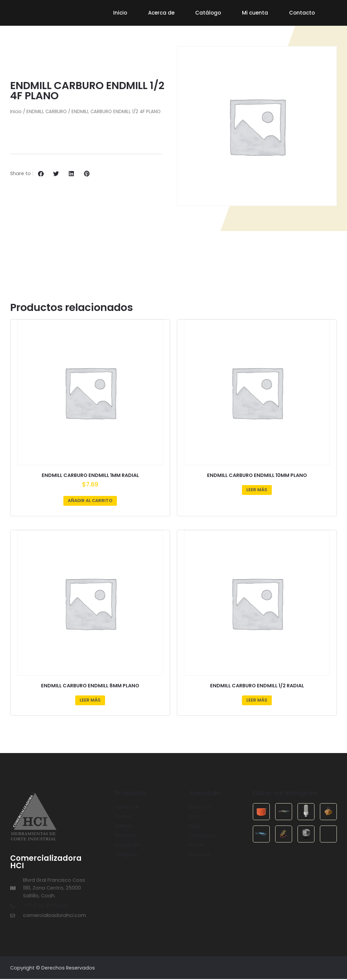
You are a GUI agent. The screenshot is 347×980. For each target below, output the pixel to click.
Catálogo (208, 13)
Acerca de (161, 13)
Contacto (302, 13)
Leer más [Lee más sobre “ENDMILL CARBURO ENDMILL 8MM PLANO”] (90, 701)
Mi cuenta (255, 13)
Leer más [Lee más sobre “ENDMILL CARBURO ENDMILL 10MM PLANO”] (257, 491)
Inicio (120, 13)
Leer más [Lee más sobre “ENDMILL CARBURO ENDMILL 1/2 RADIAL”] (257, 701)
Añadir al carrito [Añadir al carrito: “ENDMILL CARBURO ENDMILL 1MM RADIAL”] (90, 502)
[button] (41, 175)
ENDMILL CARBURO (47, 113)
